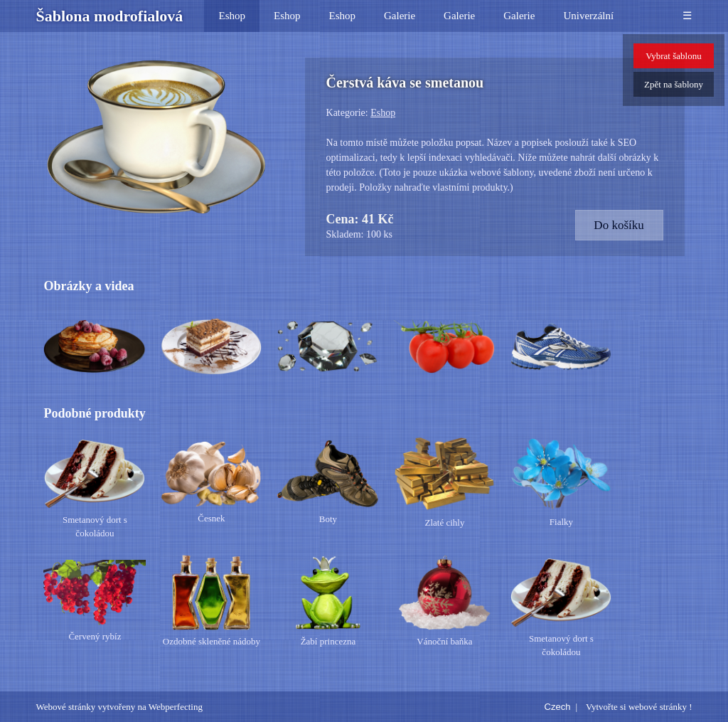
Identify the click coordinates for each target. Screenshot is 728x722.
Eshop (232, 16)
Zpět (674, 84)
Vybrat (673, 56)
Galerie (400, 16)
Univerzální (588, 16)
